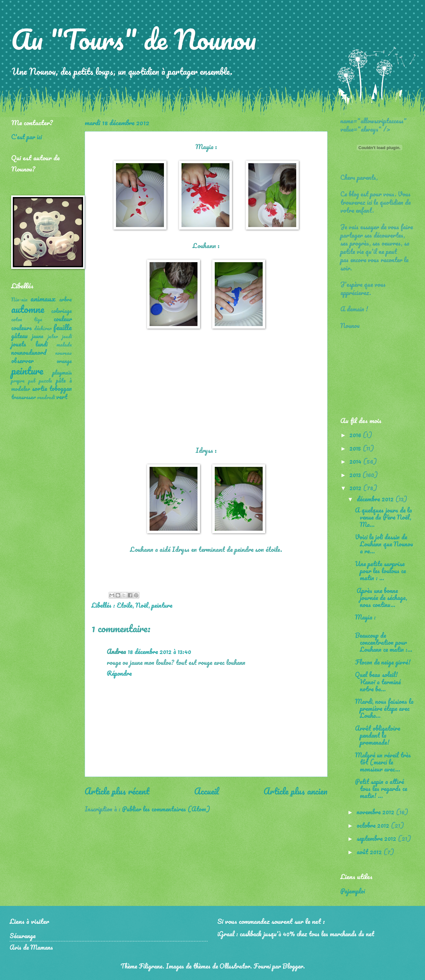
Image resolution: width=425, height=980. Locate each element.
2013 (356, 475)
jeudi (67, 336)
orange (64, 361)
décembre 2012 (376, 499)
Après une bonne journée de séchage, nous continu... (381, 597)
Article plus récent (117, 791)
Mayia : (367, 617)
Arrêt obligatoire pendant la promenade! (378, 735)
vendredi (46, 397)
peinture (162, 605)
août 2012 (370, 852)
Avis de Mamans (31, 947)
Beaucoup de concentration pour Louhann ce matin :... (384, 642)
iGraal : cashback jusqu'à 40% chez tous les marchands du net (296, 934)
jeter (53, 336)
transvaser (23, 397)
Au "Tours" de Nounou (134, 39)
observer (22, 361)
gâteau (19, 336)
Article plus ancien (296, 791)
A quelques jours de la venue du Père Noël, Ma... (384, 517)
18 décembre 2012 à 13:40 (159, 651)
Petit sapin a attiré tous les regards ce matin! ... (381, 788)
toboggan (61, 388)
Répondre (119, 673)
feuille (63, 327)
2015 (356, 448)
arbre (66, 299)
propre (18, 381)
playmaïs (62, 372)
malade (64, 345)
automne (28, 309)
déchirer (43, 328)
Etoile (125, 605)
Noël (142, 605)
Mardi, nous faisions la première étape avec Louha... (384, 708)
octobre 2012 (374, 825)
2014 (356, 461)
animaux (43, 298)
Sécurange (23, 936)
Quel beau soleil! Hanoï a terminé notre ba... (378, 681)
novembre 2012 (376, 812)
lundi (42, 344)
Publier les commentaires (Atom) (166, 809)
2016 (356, 435)
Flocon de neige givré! (383, 662)
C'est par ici (27, 137)
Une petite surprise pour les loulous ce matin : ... (380, 571)
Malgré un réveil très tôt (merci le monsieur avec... (383, 762)
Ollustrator (235, 966)
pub (32, 381)
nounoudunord (29, 352)
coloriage (62, 311)
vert (62, 397)
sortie (39, 388)
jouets (19, 344)
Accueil (207, 791)
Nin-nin (19, 300)
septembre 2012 (377, 838)
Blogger (293, 966)
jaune (38, 336)
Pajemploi (353, 891)
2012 (356, 488)
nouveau (64, 353)
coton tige (27, 319)
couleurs (22, 328)
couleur (63, 319)
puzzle (46, 381)
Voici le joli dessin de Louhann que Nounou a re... (384, 544)
